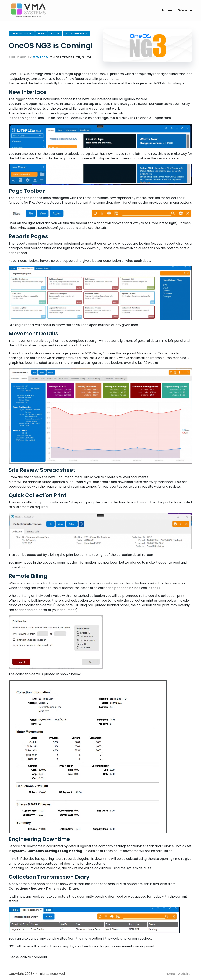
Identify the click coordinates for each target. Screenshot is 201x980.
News (41, 33)
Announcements (22, 33)
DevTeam (41, 57)
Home (167, 10)
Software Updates (77, 33)
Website (185, 10)
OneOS (55, 33)
